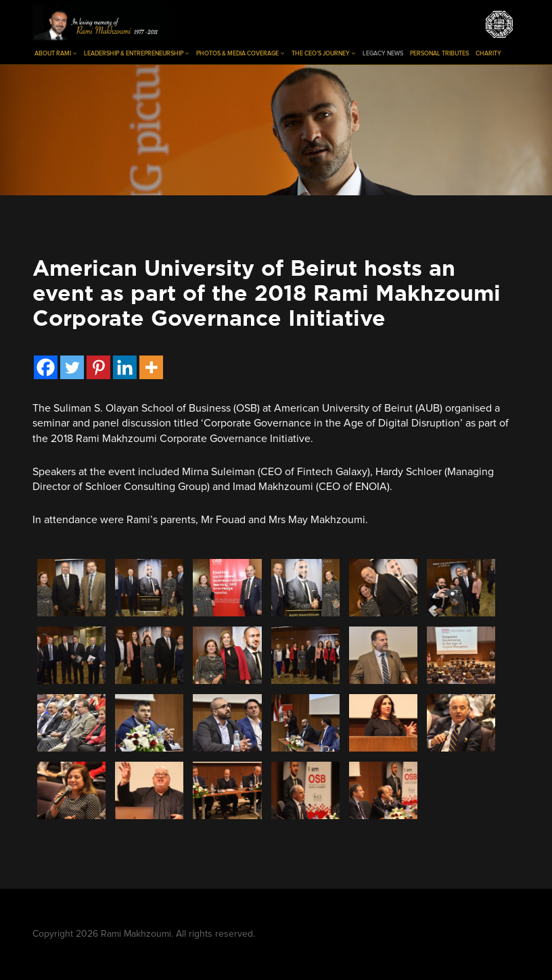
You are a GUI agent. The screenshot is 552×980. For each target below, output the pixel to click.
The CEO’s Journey (324, 53)
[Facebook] (46, 367)
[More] (151, 367)
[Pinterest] (98, 367)
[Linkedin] (125, 367)
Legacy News (383, 54)
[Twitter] (72, 367)
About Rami (56, 53)
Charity (488, 54)
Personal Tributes (439, 54)
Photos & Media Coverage (240, 53)
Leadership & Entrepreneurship (137, 53)
